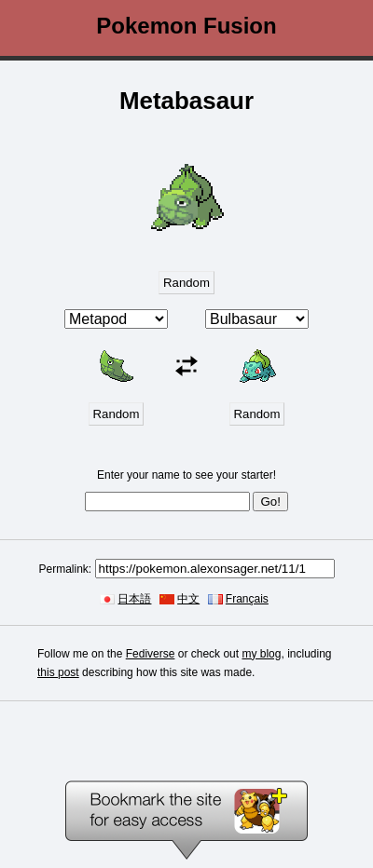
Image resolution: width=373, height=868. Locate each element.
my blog (261, 654)
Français (247, 599)
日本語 (134, 599)
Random (186, 283)
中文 (188, 599)
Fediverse (151, 654)
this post (58, 672)
